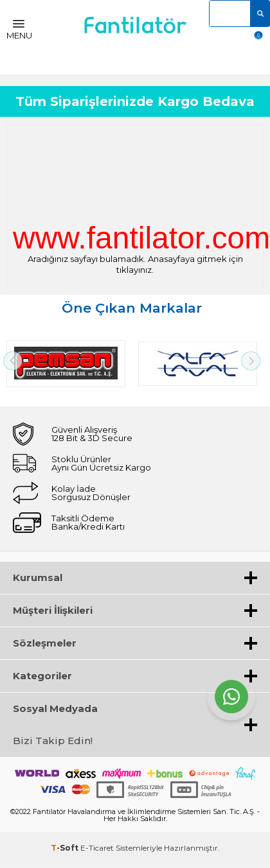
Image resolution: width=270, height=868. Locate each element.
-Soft (66, 848)
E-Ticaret (97, 848)
